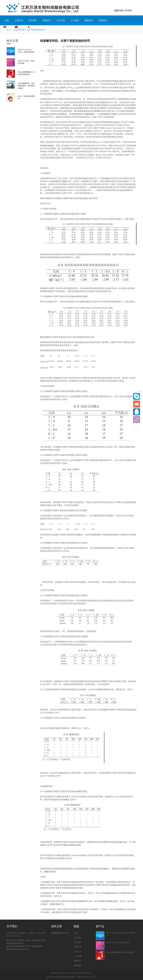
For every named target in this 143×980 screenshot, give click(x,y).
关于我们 (33, 20)
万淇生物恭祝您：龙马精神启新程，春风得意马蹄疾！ (26, 86)
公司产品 (19, 20)
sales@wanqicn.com (20, 949)
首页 (7, 20)
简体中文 (20, 27)
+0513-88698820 (19, 946)
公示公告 (61, 20)
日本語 (32, 27)
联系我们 (103, 20)
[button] (134, 8)
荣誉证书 (47, 20)
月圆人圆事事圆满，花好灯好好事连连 (120, 952)
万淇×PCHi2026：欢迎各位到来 (117, 942)
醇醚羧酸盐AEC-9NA (60, 933)
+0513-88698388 (34, 946)
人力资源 (75, 20)
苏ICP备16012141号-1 (87, 977)
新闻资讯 (89, 20)
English (8, 27)
